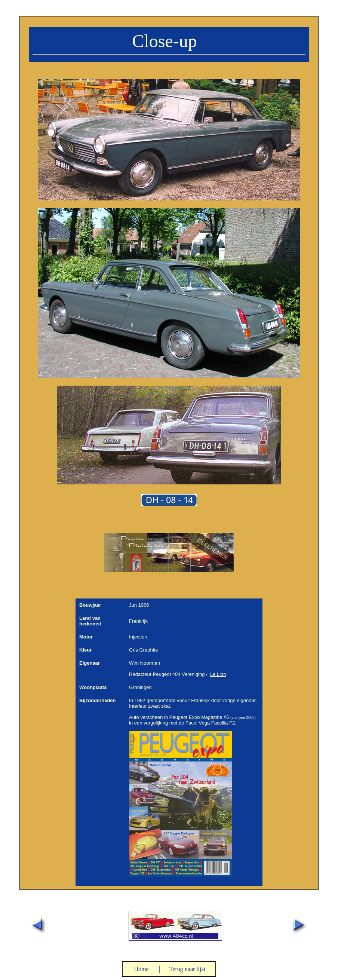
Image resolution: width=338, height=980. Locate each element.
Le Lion (218, 674)
